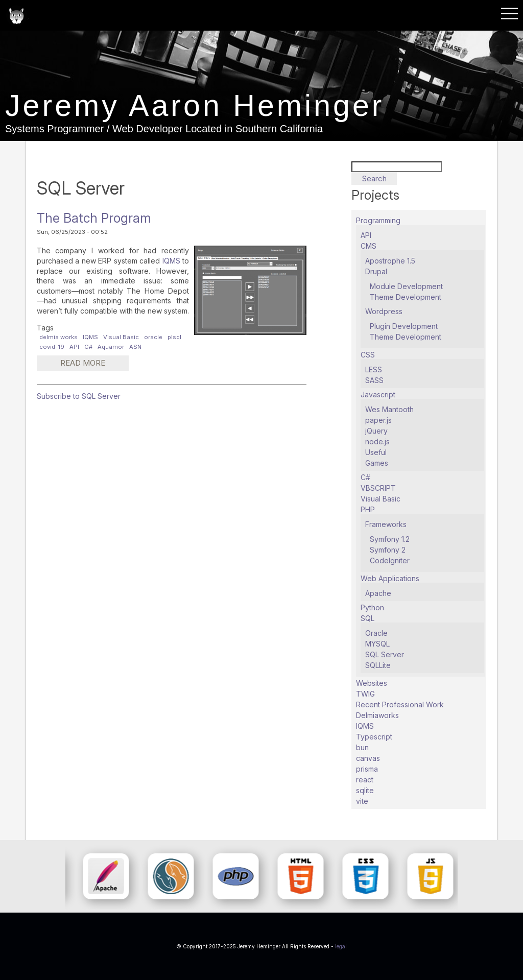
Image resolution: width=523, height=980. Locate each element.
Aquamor (111, 347)
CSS (368, 355)
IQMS (171, 261)
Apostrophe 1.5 (390, 261)
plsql (174, 337)
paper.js (378, 420)
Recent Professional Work (400, 704)
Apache (378, 593)
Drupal (376, 271)
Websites (372, 683)
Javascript (378, 395)
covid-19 (52, 347)
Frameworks (386, 524)
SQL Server (385, 654)
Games (377, 463)
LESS (374, 369)
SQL (367, 618)
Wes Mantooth (389, 409)
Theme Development (406, 297)
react (365, 780)
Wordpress (384, 311)
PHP (368, 509)
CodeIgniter (390, 560)
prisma (367, 769)
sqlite (365, 790)
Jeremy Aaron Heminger (197, 106)
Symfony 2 (388, 550)
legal (341, 946)
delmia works (58, 337)
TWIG (365, 694)
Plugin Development (404, 326)
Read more (90, 365)
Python (372, 607)
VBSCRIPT (378, 488)
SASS (374, 380)
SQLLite (378, 665)
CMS (369, 246)
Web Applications (390, 578)
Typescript (374, 737)
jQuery (376, 431)
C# (88, 347)
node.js (377, 441)
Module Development (406, 286)
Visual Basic (121, 337)
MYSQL (377, 644)
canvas (368, 758)
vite (362, 801)
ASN (135, 347)
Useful (376, 452)
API (74, 347)
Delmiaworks (377, 715)
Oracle (376, 633)
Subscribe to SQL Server (79, 396)
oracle (153, 337)
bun (362, 747)
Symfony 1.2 (390, 539)
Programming (378, 220)
